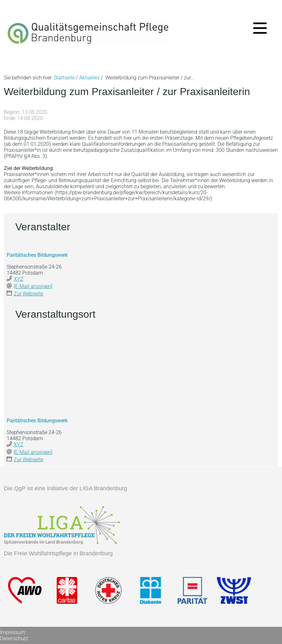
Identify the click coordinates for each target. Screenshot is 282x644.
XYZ (19, 279)
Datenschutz (14, 638)
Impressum (13, 632)
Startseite (64, 78)
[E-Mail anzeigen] (33, 286)
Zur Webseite (28, 294)
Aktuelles (89, 78)
